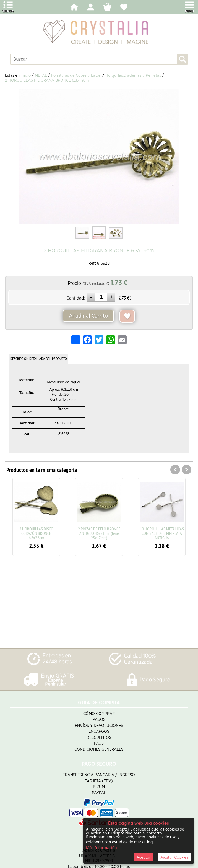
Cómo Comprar (99, 714)
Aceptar (144, 857)
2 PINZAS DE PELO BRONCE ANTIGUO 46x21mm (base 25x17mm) (99, 533)
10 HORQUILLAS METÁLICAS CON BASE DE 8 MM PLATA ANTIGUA (162, 533)
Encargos (99, 732)
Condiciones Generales (99, 750)
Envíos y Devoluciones (99, 726)
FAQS (99, 743)
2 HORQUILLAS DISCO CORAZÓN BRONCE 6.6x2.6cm (36, 533)
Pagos (99, 720)
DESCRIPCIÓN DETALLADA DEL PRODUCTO (39, 359)
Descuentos (99, 738)
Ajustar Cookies (174, 857)
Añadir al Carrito (88, 316)
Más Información (101, 848)
